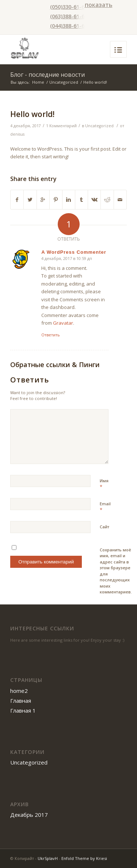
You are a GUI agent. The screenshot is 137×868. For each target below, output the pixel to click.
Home (38, 82)
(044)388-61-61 (69, 26)
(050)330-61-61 (69, 7)
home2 (19, 691)
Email (105, 507)
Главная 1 (23, 710)
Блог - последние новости (47, 75)
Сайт (104, 527)
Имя (104, 484)
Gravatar (63, 323)
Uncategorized (64, 82)
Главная (21, 701)
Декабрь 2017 (29, 815)
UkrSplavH (48, 858)
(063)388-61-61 (69, 16)
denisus (17, 134)
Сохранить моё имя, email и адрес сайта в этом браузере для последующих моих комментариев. (116, 571)
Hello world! (32, 114)
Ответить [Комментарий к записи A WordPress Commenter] (51, 335)
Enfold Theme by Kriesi (84, 858)
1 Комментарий (61, 126)
